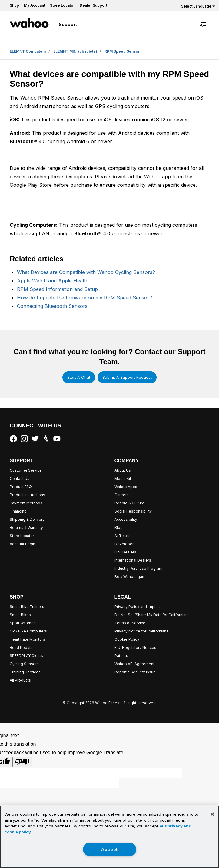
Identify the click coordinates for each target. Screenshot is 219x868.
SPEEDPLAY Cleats (26, 656)
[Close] (212, 814)
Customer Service (26, 470)
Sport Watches (23, 623)
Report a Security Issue (135, 672)
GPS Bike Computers (28, 631)
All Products (20, 680)
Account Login (22, 544)
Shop (14, 5)
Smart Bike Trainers (27, 607)
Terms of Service (130, 623)
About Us (123, 470)
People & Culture (129, 503)
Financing (18, 511)
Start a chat (79, 377)
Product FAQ (21, 487)
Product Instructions (27, 495)
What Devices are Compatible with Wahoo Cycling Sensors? (86, 272)
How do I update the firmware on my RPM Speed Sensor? (85, 298)
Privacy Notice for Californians (141, 631)
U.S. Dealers (125, 552)
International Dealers (133, 560)
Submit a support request (127, 377)
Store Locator (62, 5)
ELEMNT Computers (28, 51)
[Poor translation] (22, 762)
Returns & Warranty (26, 528)
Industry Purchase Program (138, 568)
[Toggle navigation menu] (203, 24)
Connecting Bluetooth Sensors (52, 306)
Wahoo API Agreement (134, 664)
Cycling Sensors (24, 664)
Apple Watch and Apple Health (53, 281)
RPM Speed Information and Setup (57, 289)
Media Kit (123, 479)
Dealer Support (93, 5)
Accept (109, 849)
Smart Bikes (20, 615)
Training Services (25, 672)
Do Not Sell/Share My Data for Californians (152, 615)
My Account (35, 5)
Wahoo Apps (126, 487)
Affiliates (123, 536)
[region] (109, 837)
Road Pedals (21, 647)
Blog (119, 528)
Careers (122, 495)
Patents (121, 656)
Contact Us (20, 479)
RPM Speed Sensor (122, 51)
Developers (125, 544)
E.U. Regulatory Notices (135, 647)
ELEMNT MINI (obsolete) (75, 51)
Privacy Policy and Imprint (137, 607)
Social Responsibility (133, 511)
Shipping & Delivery (27, 519)
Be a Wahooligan (129, 577)
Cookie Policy (127, 639)
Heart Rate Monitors (27, 639)
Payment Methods (26, 503)
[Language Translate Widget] (197, 6)
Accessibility (126, 519)
